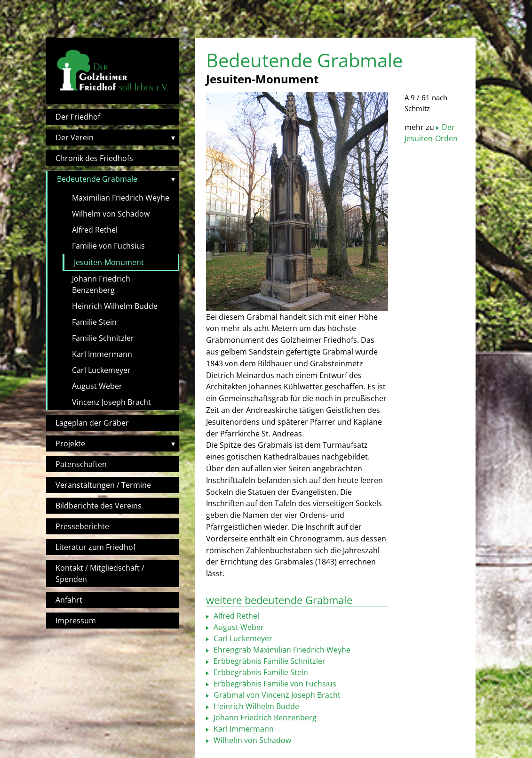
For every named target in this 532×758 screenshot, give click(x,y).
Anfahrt (69, 600)
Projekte (70, 444)
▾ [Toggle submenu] (173, 137)
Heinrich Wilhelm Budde (115, 306)
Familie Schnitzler (103, 338)
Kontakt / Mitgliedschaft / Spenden (100, 573)
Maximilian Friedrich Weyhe (121, 198)
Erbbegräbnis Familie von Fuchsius (274, 684)
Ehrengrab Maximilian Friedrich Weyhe (281, 650)
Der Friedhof (78, 117)
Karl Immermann (102, 354)
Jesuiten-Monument (109, 262)
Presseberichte (82, 526)
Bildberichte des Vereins (99, 506)
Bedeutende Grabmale (97, 179)
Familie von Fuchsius (108, 246)
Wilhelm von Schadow (111, 214)
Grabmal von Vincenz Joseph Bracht (276, 695)
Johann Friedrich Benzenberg (101, 284)
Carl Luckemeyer (101, 370)
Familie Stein (94, 322)
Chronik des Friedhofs (94, 158)
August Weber (97, 386)
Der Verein (75, 137)
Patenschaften (81, 464)
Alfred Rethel (95, 230)
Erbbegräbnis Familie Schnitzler (269, 661)
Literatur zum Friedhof (95, 547)
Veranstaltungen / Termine (103, 485)
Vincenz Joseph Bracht (111, 402)
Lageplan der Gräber (92, 423)
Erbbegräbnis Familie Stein (260, 672)
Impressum (76, 621)
